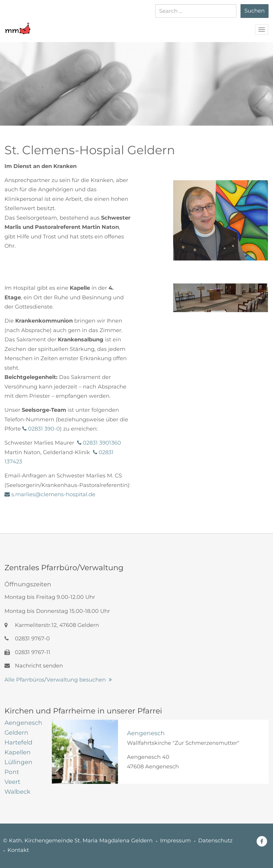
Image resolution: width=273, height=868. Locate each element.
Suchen (255, 11)
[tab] (24, 723)
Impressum (175, 841)
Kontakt (18, 850)
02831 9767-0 (27, 639)
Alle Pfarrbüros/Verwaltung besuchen (55, 680)
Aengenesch (146, 733)
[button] (18, 25)
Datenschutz (215, 841)
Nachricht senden (34, 666)
